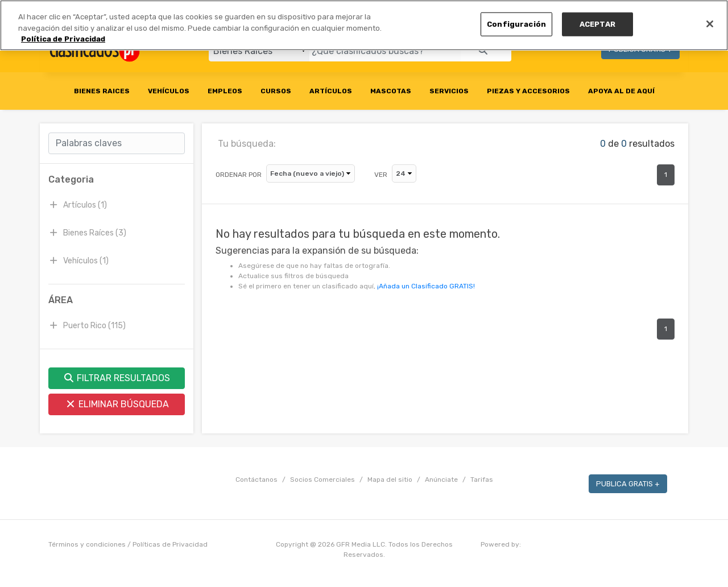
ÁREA (61, 300)
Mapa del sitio (390, 479)
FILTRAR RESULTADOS (117, 378)
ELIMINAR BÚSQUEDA (117, 404)
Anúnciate (441, 479)
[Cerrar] (710, 24)
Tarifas (482, 479)
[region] (364, 25)
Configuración (516, 24)
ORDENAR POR (239, 175)
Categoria (71, 179)
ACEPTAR (597, 24)
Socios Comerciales (322, 479)
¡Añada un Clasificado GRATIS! (426, 286)
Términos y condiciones (87, 544)
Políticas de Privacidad (170, 544)
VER (381, 175)
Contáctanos (257, 479)
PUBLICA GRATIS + (628, 484)
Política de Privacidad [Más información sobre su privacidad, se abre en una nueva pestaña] (63, 39)
